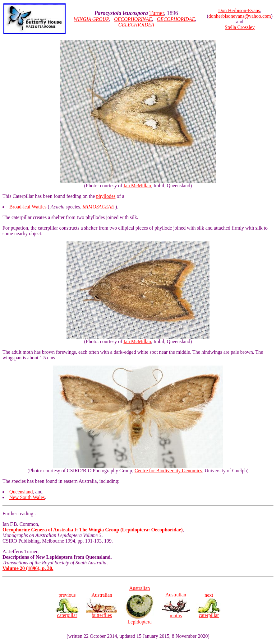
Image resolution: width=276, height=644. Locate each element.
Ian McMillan (137, 186)
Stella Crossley (240, 27)
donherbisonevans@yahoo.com (240, 16)
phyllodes (106, 196)
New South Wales (27, 497)
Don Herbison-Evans (239, 10)
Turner (157, 13)
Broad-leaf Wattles (28, 207)
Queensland (21, 492)
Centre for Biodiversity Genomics (168, 471)
